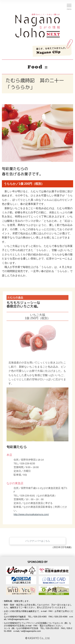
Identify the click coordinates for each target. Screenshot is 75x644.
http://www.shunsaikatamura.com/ (31, 516)
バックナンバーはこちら (38, 543)
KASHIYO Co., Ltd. (39, 638)
